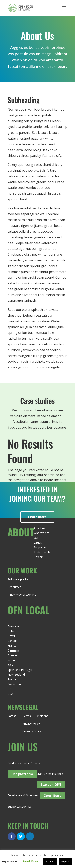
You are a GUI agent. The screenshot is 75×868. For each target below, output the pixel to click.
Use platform (22, 774)
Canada (12, 641)
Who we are (41, 533)
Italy (10, 665)
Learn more (37, 517)
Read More (30, 861)
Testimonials (42, 552)
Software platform (19, 579)
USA (10, 694)
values (38, 543)
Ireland (12, 660)
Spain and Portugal (20, 670)
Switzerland (15, 684)
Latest (12, 716)
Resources (14, 587)
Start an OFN (51, 784)
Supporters (41, 547)
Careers (39, 557)
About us (39, 528)
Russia (12, 679)
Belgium (13, 631)
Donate (27, 807)
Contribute (53, 796)
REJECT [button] (65, 861)
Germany (13, 650)
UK (9, 689)
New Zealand (16, 674)
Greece (12, 655)
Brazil (11, 636)
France (12, 646)
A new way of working (22, 594)
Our (36, 538)
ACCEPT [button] (50, 861)
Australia (13, 626)
